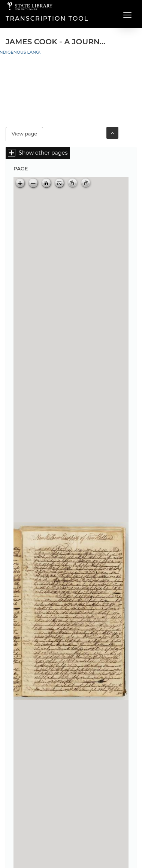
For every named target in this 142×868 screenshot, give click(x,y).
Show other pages (43, 153)
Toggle (112, 133)
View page (27, 134)
